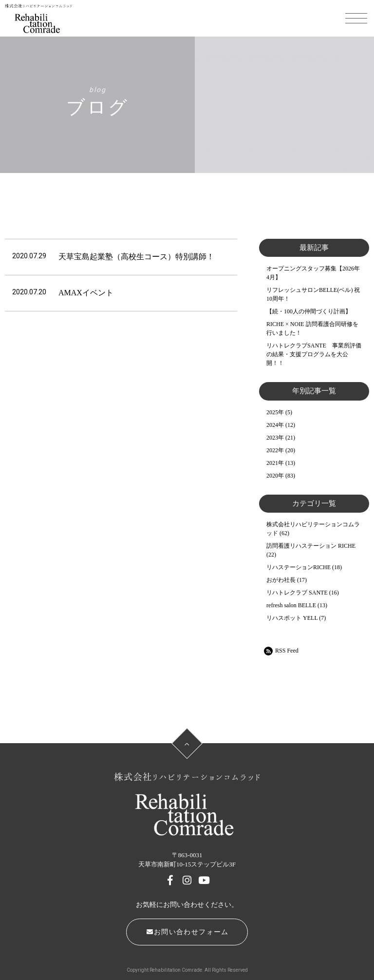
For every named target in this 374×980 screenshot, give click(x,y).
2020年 (275, 476)
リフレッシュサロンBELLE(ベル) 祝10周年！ (313, 294)
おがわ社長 (281, 580)
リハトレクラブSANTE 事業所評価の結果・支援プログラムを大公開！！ (314, 354)
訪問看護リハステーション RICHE (311, 546)
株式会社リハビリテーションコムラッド (313, 529)
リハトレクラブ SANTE (297, 593)
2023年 (275, 438)
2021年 (275, 463)
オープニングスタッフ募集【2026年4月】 (313, 273)
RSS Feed (281, 651)
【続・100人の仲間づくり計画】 (309, 311)
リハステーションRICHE (299, 567)
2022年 (275, 450)
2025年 (275, 412)
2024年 (275, 425)
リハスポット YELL (292, 618)
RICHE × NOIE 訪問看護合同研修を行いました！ (312, 328)
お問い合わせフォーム (187, 932)
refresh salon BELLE (291, 605)
